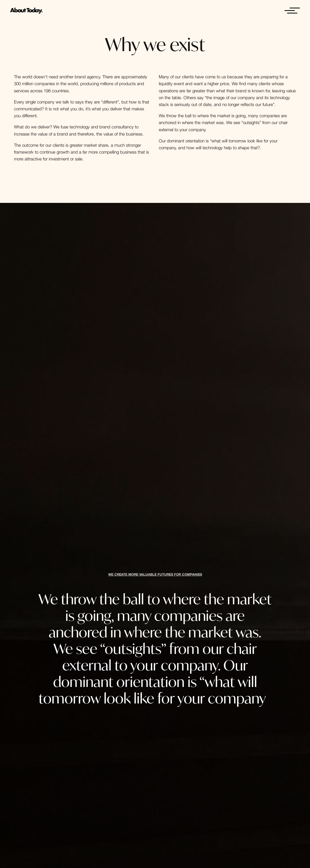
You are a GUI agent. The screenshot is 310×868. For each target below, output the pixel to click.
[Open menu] (290, 11)
